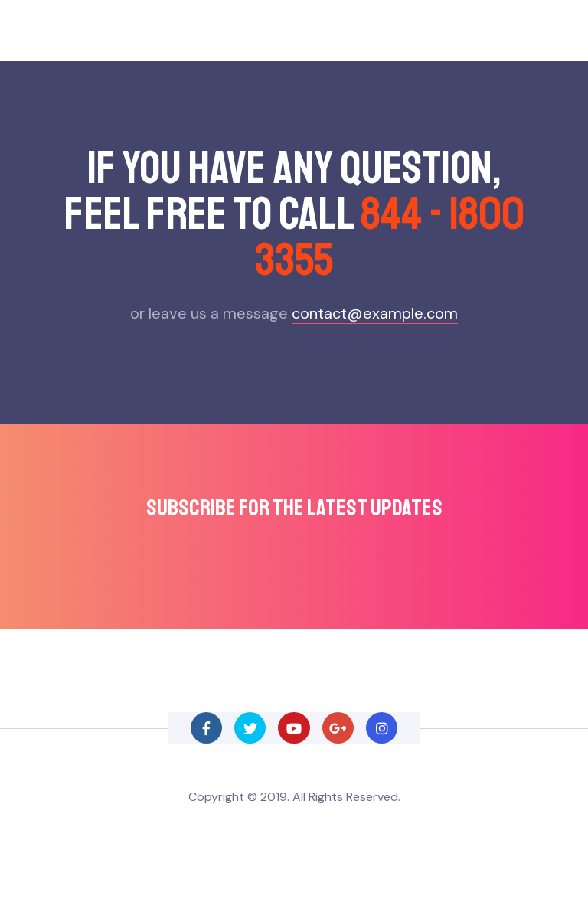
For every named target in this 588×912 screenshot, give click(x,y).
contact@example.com (375, 313)
